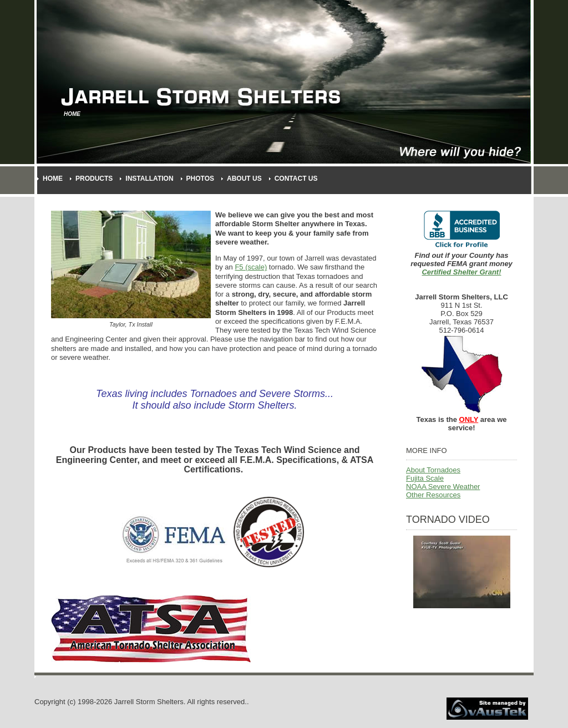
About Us (244, 179)
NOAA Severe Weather (443, 487)
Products (94, 179)
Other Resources (433, 495)
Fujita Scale (425, 478)
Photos (200, 179)
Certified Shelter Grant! (461, 272)
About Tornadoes (433, 470)
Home (53, 179)
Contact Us (296, 179)
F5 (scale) (251, 267)
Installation (149, 179)
